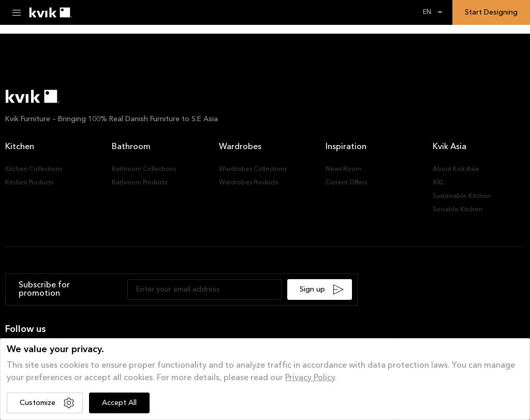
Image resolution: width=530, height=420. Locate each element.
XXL (438, 183)
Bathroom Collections (144, 169)
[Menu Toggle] (17, 12)
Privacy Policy (310, 378)
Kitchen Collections (34, 169)
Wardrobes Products (248, 183)
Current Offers (346, 183)
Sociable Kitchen (458, 210)
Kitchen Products (29, 183)
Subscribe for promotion (44, 289)
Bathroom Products (139, 183)
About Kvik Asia (456, 169)
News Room (343, 169)
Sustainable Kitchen (462, 196)
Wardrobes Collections (253, 169)
